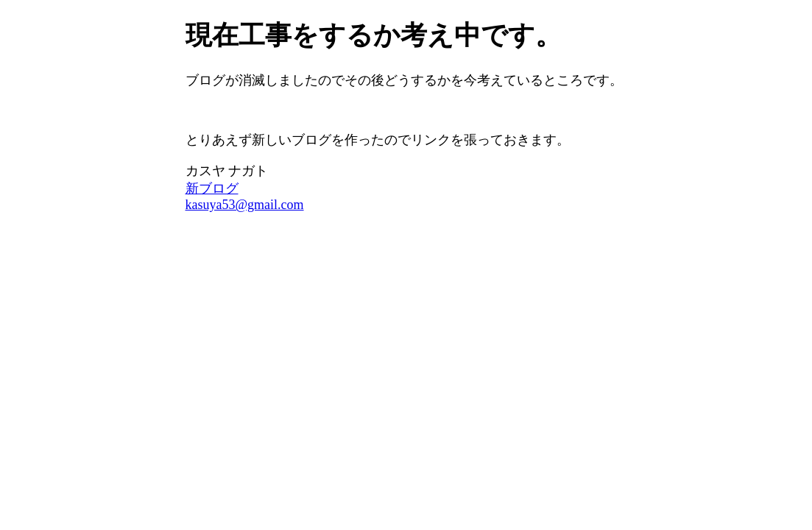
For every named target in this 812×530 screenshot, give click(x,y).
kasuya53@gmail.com (245, 205)
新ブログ (212, 188)
